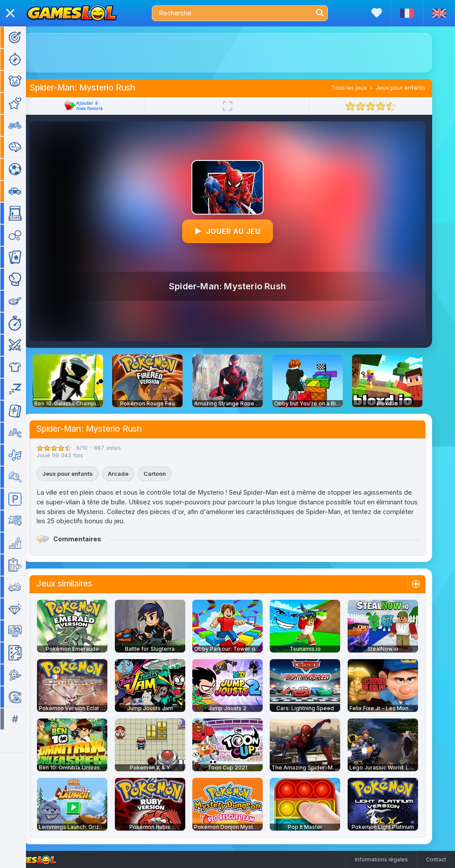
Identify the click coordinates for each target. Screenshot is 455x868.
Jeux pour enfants (413, 88)
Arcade (131, 474)
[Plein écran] (240, 106)
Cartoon (167, 474)
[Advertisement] (240, 53)
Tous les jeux (362, 88)
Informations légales (381, 859)
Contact (436, 859)
